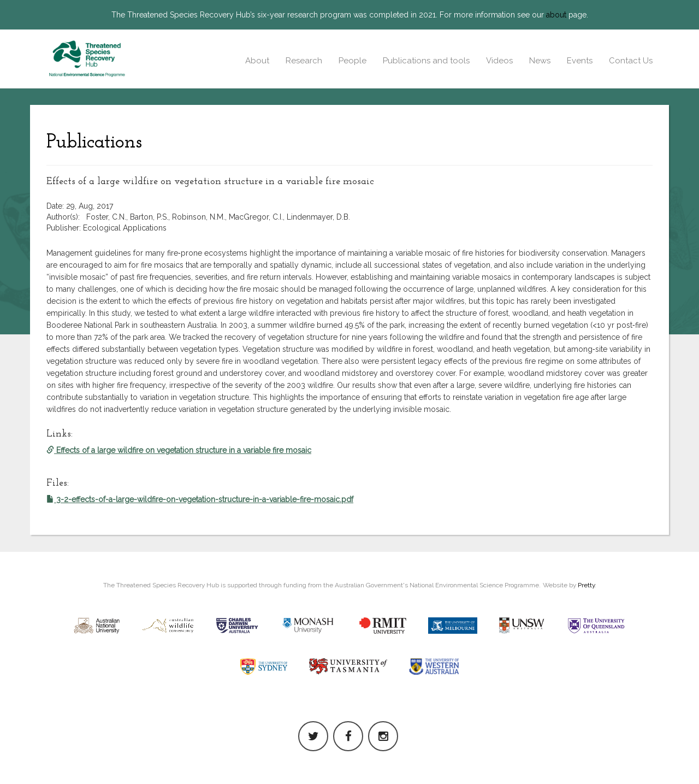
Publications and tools (426, 61)
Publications (94, 143)
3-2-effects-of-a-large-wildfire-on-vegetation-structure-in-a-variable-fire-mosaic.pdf (200, 499)
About (257, 61)
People (353, 61)
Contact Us (631, 61)
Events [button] (580, 61)
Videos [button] (499, 61)
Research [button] (304, 61)
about (556, 15)
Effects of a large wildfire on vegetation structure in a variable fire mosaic (179, 450)
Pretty (586, 585)
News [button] (540, 61)
